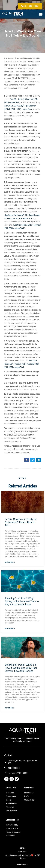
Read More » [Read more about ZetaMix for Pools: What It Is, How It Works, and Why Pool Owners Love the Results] (10, 708)
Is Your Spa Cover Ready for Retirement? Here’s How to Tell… (21, 522)
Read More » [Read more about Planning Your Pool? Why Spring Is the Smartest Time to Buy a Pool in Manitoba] (10, 629)
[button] (41, 14)
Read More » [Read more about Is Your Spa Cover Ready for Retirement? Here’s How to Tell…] (10, 562)
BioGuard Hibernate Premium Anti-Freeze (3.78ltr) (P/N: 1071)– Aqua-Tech (21, 364)
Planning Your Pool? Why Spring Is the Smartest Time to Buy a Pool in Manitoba (22, 601)
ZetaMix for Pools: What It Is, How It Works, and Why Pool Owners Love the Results (21, 668)
